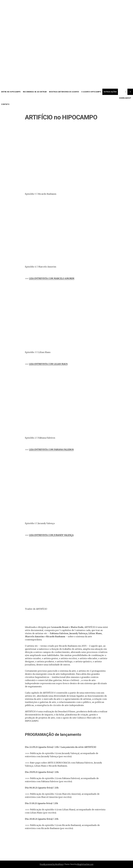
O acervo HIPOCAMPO (91, 92)
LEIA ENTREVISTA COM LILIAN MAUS (48, 364)
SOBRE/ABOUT (125, 98)
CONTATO (5, 104)
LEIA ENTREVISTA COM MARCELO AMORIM (52, 278)
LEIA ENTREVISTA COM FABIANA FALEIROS (51, 449)
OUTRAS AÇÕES (110, 92)
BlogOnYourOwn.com (85, 864)
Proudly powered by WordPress (51, 864)
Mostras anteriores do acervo (64, 92)
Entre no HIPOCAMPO (11, 92)
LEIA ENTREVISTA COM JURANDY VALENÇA (51, 535)
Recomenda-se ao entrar (35, 92)
